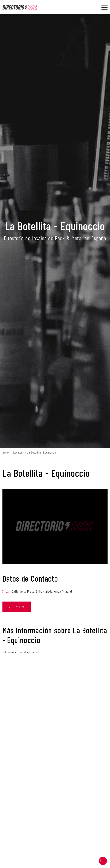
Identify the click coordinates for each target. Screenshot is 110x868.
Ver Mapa (17, 607)
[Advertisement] (55, 686)
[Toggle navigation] (104, 8)
